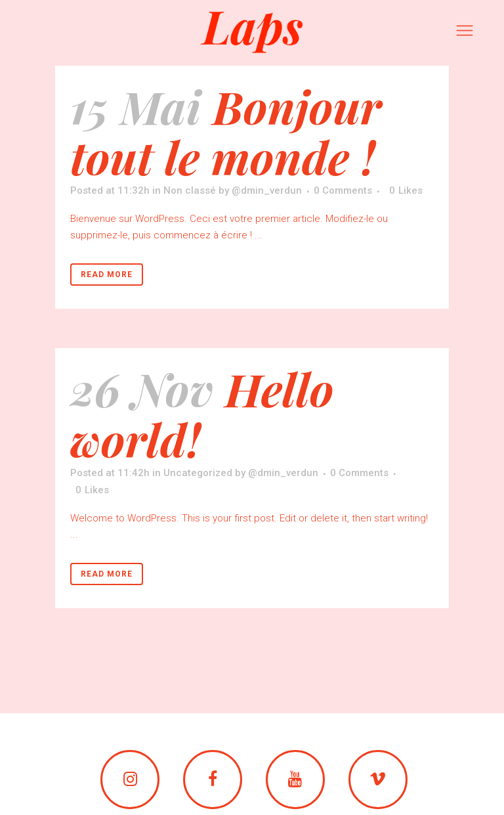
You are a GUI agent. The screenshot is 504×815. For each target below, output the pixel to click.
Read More (107, 275)
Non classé (190, 190)
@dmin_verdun (267, 190)
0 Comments (343, 190)
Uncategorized (198, 473)
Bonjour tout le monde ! (226, 131)
